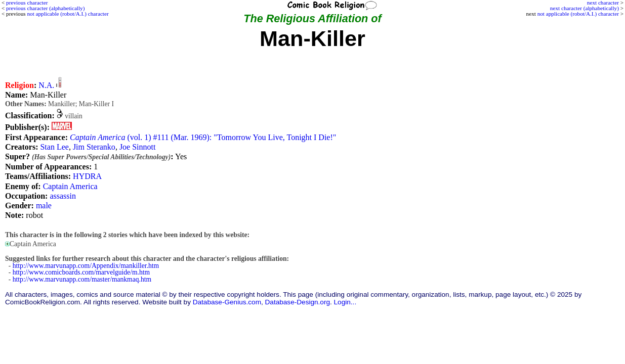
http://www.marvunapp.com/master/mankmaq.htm (82, 279)
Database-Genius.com (227, 302)
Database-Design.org (298, 302)
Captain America (70, 186)
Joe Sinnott (138, 147)
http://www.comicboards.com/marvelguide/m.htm (81, 272)
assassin (63, 196)
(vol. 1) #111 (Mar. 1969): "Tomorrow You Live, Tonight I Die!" (203, 137)
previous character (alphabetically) (45, 8)
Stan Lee (54, 147)
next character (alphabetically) (585, 8)
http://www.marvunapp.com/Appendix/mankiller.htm (86, 266)
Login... (345, 302)
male (44, 206)
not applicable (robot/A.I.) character (578, 14)
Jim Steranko (94, 147)
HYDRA (87, 176)
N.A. (46, 85)
